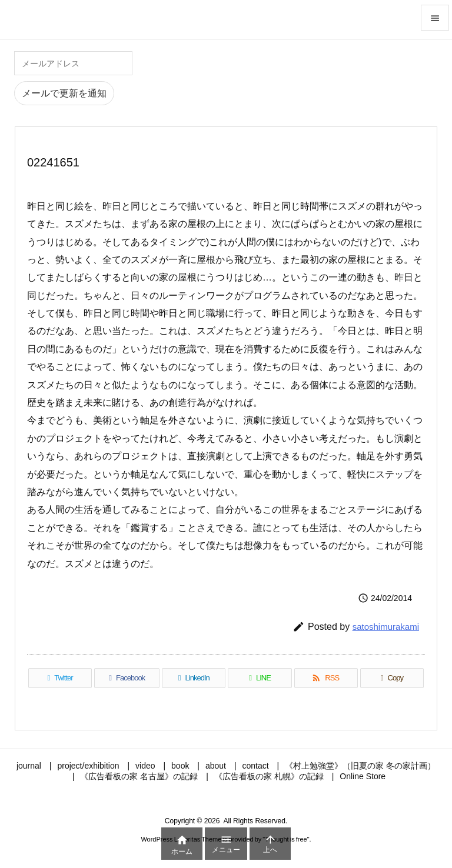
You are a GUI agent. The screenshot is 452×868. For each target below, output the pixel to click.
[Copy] (392, 678)
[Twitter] (60, 678)
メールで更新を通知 (64, 93)
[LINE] (260, 678)
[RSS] (326, 678)
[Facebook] (127, 678)
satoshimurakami (386, 627)
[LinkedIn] (194, 678)
